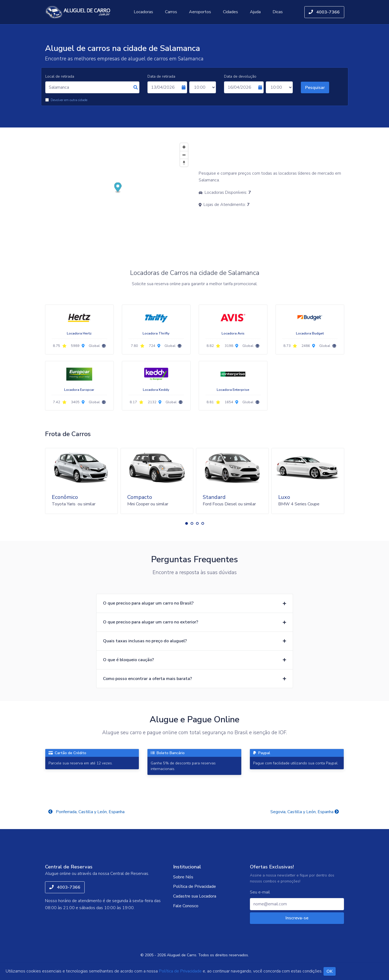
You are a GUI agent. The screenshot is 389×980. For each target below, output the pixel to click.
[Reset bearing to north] (184, 163)
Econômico (65, 497)
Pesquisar (315, 88)
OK (330, 971)
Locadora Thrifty (156, 333)
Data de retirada (161, 76)
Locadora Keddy (156, 390)
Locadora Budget (310, 333)
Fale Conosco (186, 906)
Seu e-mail (260, 892)
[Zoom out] (184, 155)
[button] (187, 523)
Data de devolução (240, 76)
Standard (214, 497)
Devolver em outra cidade (69, 100)
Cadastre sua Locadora (195, 896)
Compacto (140, 497)
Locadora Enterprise (233, 390)
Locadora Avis (233, 333)
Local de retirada (60, 76)
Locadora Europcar (79, 390)
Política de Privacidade (194, 886)
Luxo (284, 497)
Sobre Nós (183, 877)
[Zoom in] (184, 147)
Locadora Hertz (79, 333)
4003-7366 (324, 12)
